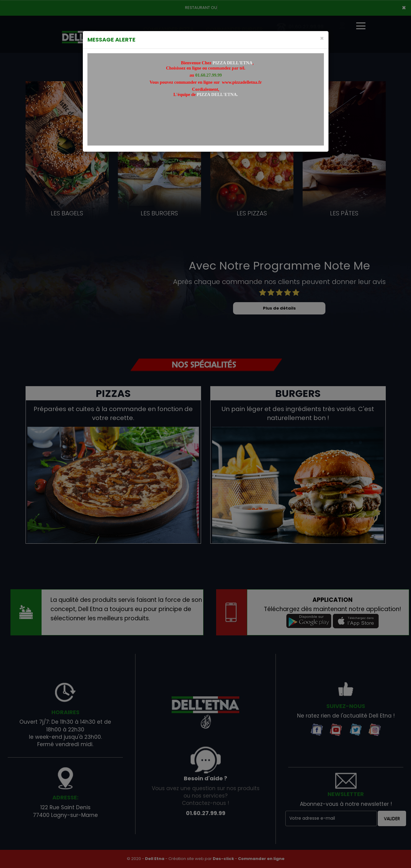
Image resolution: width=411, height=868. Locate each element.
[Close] (322, 38)
